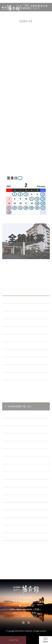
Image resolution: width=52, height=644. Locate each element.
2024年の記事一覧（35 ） (19, 460)
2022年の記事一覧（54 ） (19, 475)
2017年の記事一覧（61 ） (19, 514)
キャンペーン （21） (17, 330)
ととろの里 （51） (16, 353)
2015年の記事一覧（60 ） (19, 529)
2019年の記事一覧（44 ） (19, 498)
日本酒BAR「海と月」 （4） (21, 338)
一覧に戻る (26, 273)
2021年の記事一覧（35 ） (19, 483)
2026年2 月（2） (17, 437)
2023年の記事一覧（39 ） (19, 468)
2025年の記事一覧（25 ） (19, 452)
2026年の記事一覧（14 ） (19, 406)
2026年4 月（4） (17, 422)
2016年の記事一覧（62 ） (19, 521)
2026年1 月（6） (17, 445)
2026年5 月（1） (17, 414)
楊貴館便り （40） (16, 369)
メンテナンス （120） (17, 323)
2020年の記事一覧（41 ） (19, 491)
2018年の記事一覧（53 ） (19, 506)
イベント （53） (14, 361)
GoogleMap (27, 606)
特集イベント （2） (16, 376)
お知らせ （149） (15, 307)
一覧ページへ (26, 386)
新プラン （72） (14, 315)
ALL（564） (12, 300)
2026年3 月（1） (17, 429)
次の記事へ (26, 279)
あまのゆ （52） (14, 346)
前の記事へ (26, 268)
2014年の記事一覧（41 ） (19, 537)
